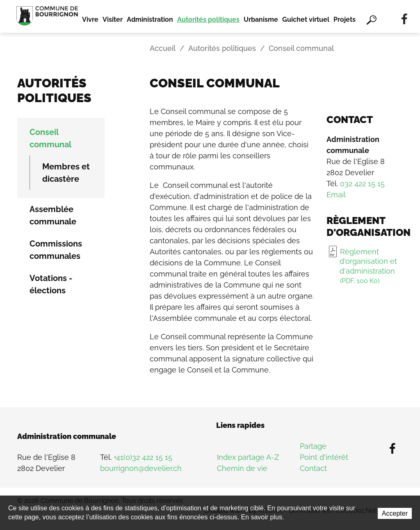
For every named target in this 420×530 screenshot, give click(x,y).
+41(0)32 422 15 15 (143, 457)
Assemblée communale (53, 215)
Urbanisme (261, 19)
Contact (313, 468)
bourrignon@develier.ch (141, 468)
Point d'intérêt (324, 457)
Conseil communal (50, 138)
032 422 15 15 (362, 184)
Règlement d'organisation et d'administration (368, 266)
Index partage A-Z (248, 457)
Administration (150, 19)
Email (336, 195)
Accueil (163, 48)
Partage (313, 446)
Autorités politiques (208, 19)
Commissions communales (56, 250)
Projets (345, 19)
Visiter (113, 19)
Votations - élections (51, 284)
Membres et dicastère (66, 173)
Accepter (395, 513)
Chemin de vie (242, 468)
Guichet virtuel (306, 19)
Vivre (90, 19)
